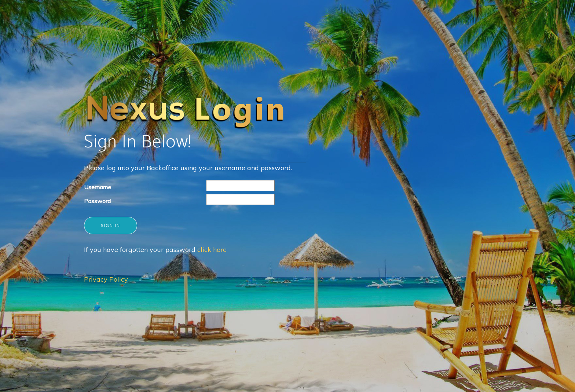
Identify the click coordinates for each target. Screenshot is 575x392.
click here (212, 250)
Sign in (111, 225)
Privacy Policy (106, 279)
